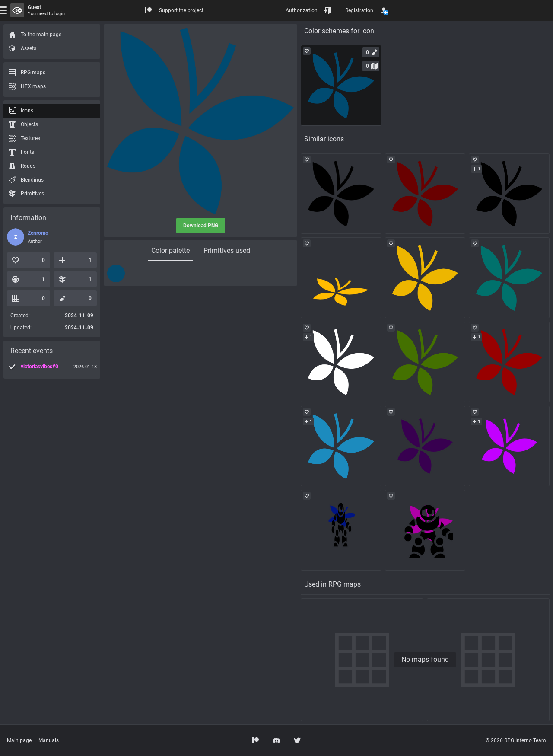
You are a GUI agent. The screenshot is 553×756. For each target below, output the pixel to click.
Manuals (49, 740)
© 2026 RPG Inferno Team (516, 740)
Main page (19, 740)
